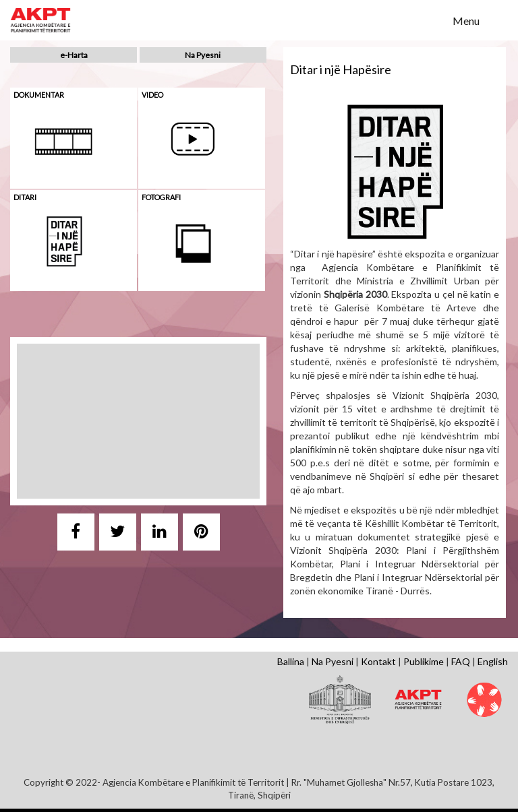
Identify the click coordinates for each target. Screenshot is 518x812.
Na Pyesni (203, 55)
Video (152, 95)
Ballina (291, 661)
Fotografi (161, 197)
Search (434, 20)
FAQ (461, 661)
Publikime (424, 661)
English (493, 661)
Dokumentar (39, 95)
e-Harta (74, 55)
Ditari (25, 197)
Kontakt (378, 661)
